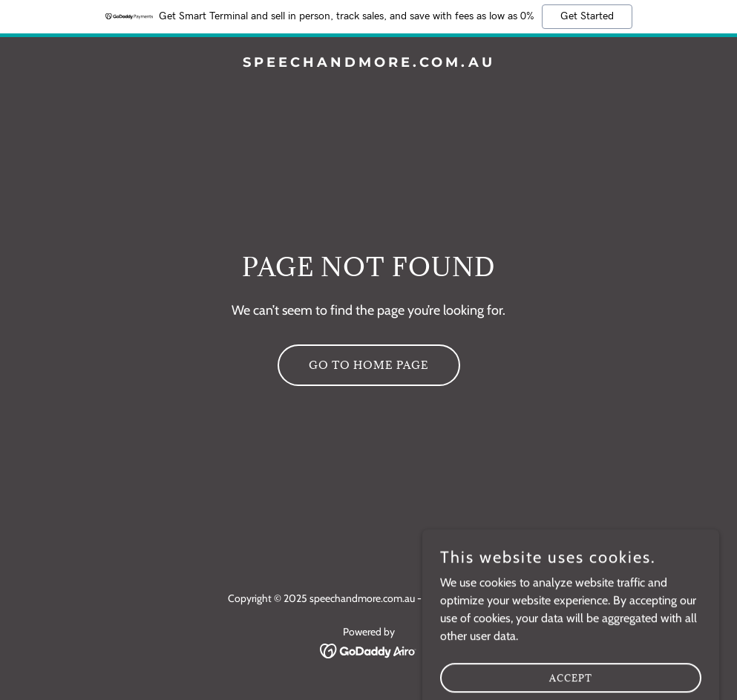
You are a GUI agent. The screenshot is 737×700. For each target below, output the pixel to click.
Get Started (587, 16)
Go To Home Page (369, 365)
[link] (369, 63)
